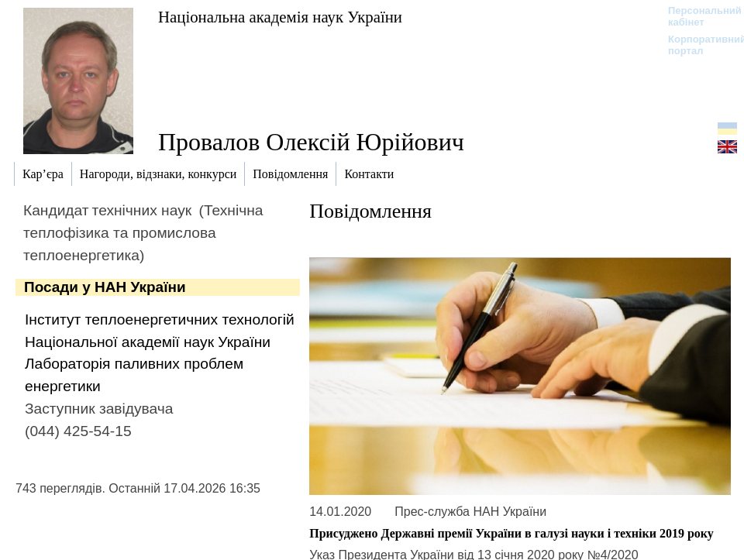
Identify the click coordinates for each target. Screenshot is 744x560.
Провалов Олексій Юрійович (311, 142)
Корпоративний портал (697, 45)
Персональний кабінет (697, 16)
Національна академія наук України (280, 17)
